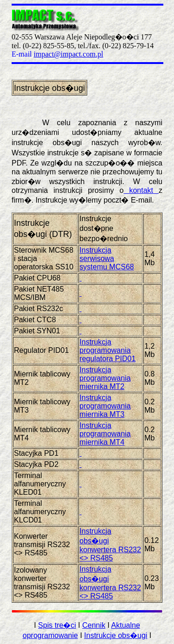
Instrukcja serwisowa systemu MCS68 (106, 258)
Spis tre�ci (57, 625)
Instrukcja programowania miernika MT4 (105, 434)
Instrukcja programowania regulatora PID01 (107, 350)
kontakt (141, 190)
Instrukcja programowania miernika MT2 (105, 378)
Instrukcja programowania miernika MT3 (105, 406)
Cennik (94, 625)
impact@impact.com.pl (69, 54)
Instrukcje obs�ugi (116, 635)
